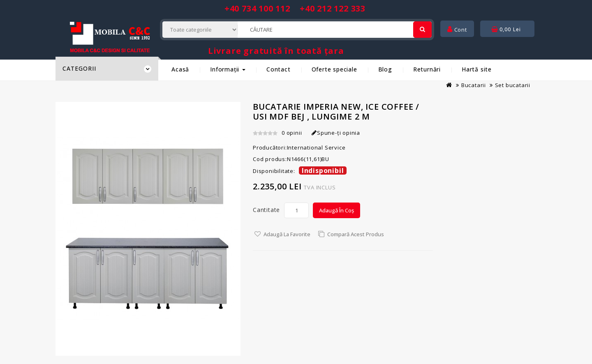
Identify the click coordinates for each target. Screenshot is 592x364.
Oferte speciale (334, 69)
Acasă (180, 69)
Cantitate (266, 210)
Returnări (427, 69)
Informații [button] (228, 69)
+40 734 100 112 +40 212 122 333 (295, 8)
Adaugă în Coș (336, 210)
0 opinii (292, 133)
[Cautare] (422, 30)
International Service (316, 147)
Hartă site (477, 69)
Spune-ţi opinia (336, 133)
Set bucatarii (513, 85)
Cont (457, 30)
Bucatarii (474, 85)
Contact (279, 69)
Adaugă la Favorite (287, 234)
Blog (385, 69)
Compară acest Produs (356, 234)
